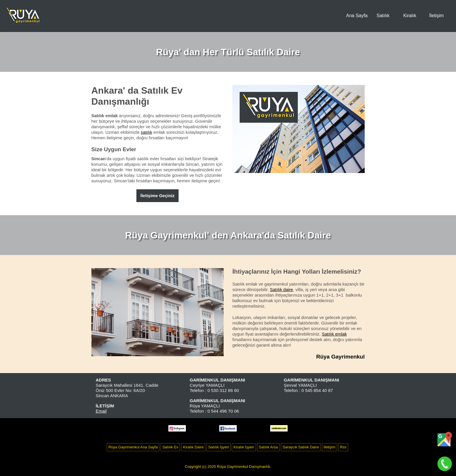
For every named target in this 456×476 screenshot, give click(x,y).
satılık (146, 132)
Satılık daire (281, 289)
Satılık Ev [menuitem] (170, 447)
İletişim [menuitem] (437, 16)
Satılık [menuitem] (383, 16)
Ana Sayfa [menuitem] (357, 16)
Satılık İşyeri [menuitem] (219, 447)
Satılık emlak (334, 334)
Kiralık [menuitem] (410, 16)
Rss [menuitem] (343, 447)
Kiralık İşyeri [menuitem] (244, 447)
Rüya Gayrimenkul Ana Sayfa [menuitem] (133, 447)
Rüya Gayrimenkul (340, 357)
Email (101, 411)
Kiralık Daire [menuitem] (193, 447)
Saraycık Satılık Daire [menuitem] (301, 447)
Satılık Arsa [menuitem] (268, 447)
